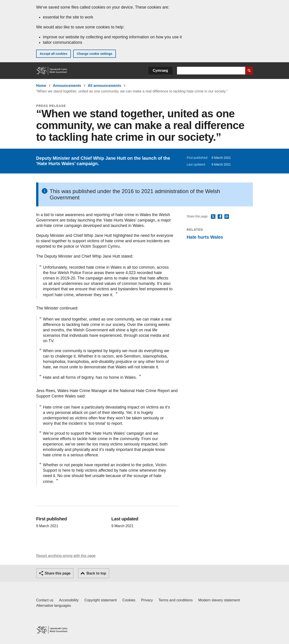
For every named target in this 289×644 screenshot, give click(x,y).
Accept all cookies (54, 54)
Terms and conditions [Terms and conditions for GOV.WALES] (176, 600)
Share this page (58, 573)
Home (41, 86)
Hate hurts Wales (205, 237)
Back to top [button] (96, 573)
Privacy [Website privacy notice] (147, 600)
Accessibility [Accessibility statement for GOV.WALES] (69, 600)
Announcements (67, 86)
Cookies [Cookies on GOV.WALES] (129, 600)
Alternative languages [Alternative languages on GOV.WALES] (54, 606)
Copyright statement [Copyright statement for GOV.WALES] (101, 600)
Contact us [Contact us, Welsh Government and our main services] (45, 600)
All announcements (105, 86)
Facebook (220, 217)
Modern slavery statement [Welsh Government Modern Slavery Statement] (219, 600)
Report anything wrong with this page (66, 556)
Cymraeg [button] (160, 70)
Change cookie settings (94, 54)
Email (227, 217)
